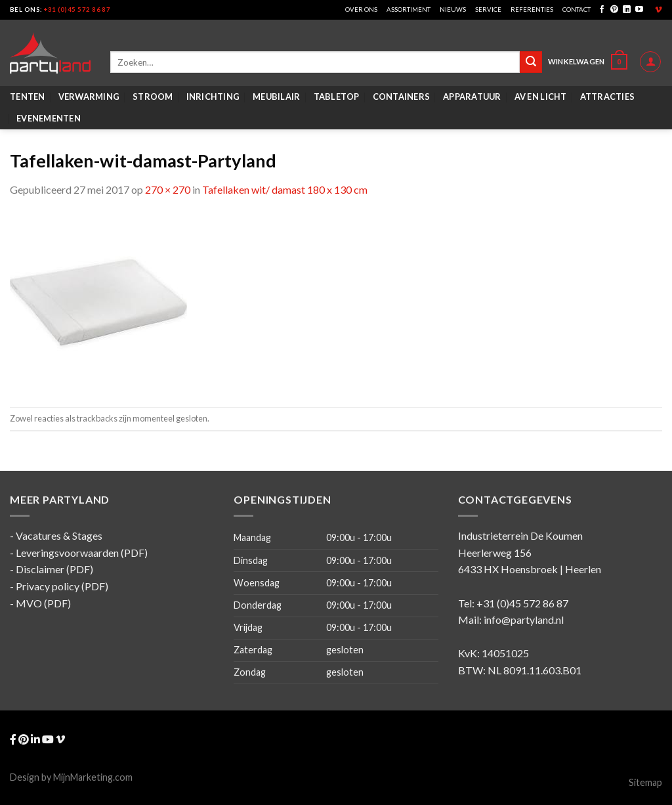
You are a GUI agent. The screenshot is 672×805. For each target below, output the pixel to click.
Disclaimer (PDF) (54, 569)
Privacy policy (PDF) (62, 586)
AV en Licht (541, 97)
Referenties (532, 10)
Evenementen (49, 118)
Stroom (153, 97)
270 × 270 (168, 189)
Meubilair (276, 97)
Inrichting (213, 97)
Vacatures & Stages (59, 535)
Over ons (361, 10)
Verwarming (89, 97)
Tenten (28, 97)
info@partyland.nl (524, 620)
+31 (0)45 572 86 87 (77, 10)
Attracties (608, 97)
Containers (402, 97)
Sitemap (645, 782)
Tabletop (337, 97)
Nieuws (453, 10)
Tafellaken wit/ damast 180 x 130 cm (285, 189)
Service (488, 10)
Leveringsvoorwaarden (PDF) (82, 553)
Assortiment (409, 10)
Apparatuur (472, 97)
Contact (577, 10)
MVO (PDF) (43, 603)
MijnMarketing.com (93, 777)
